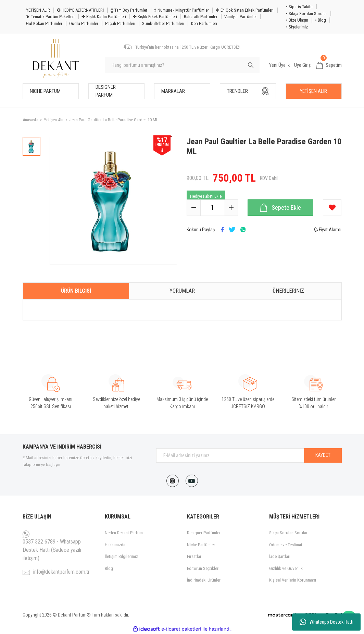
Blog (109, 568)
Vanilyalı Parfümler (241, 17)
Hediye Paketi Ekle (206, 196)
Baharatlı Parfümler (201, 17)
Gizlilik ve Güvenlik (286, 568)
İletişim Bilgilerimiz (121, 556)
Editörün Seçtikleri (203, 568)
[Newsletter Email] (249, 455)
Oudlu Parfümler (84, 23)
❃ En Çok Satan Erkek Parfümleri (245, 10)
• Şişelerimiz (297, 27)
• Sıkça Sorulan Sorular (306, 14)
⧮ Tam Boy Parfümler (129, 10)
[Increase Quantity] (231, 208)
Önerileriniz (288, 291)
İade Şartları (280, 556)
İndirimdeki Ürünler (204, 580)
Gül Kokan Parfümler (44, 23)
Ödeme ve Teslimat (286, 545)
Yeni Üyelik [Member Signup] (279, 65)
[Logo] (56, 58)
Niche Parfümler (201, 545)
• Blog (321, 20)
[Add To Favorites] (332, 208)
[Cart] (329, 65)
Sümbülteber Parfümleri (163, 23)
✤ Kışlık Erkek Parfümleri (155, 17)
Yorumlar (182, 291)
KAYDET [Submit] (323, 455)
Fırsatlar (194, 556)
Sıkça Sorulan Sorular (288, 533)
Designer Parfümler (204, 533)
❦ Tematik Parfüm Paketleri (50, 17)
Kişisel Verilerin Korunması (293, 580)
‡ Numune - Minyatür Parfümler (181, 10)
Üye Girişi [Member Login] (303, 65)
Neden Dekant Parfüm (124, 533)
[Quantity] (212, 208)
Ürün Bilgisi (76, 291)
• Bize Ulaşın (297, 20)
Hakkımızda (115, 545)
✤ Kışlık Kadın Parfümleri (104, 17)
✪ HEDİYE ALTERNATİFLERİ (80, 10)
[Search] (182, 65)
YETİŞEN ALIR (38, 10)
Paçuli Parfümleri (120, 23)
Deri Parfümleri (204, 23)
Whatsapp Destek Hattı (327, 622)
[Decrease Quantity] (194, 208)
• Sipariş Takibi (299, 7)
